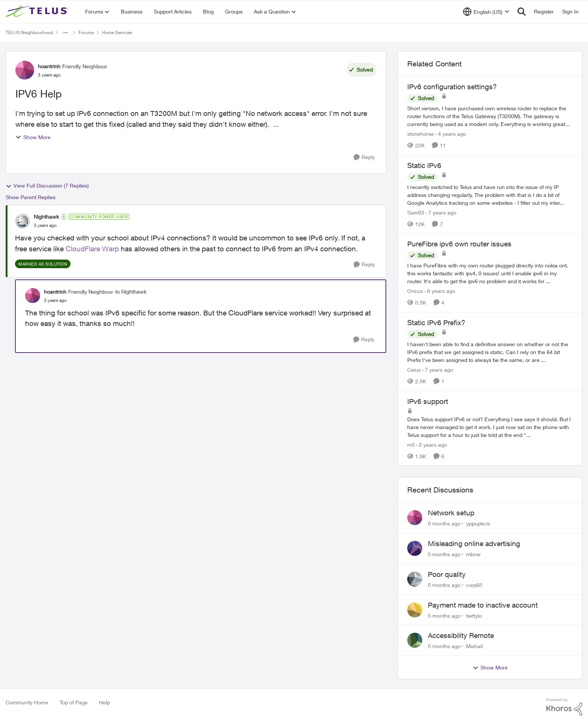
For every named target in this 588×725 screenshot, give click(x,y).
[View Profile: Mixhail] (415, 640)
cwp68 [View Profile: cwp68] (474, 585)
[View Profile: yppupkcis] (415, 518)
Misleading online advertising (474, 543)
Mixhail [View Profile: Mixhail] (474, 646)
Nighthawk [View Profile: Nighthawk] (46, 217)
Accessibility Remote (461, 635)
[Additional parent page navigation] (66, 33)
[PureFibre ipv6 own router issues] (490, 273)
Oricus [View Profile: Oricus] (415, 291)
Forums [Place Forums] (86, 32)
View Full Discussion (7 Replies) (47, 186)
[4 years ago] (451, 134)
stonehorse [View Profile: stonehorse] (421, 134)
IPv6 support (428, 401)
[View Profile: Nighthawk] (22, 221)
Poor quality (447, 574)
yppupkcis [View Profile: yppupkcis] (478, 523)
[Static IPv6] (490, 194)
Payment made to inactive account (483, 605)
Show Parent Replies (31, 197)
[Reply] (364, 157)
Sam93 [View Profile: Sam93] (416, 212)
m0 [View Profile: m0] (411, 444)
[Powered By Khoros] (564, 707)
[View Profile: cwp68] (415, 579)
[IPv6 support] (490, 427)
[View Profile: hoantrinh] (25, 70)
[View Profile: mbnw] (415, 548)
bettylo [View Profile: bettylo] (474, 615)
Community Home (27, 702)
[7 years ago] (441, 212)
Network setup (451, 513)
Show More (33, 137)
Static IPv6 (424, 165)
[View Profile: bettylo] (415, 610)
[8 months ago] (444, 523)
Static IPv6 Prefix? (436, 323)
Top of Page (74, 702)
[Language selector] (486, 12)
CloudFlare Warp (92, 249)
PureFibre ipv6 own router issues (459, 244)
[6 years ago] (440, 291)
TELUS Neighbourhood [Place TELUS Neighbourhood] (29, 32)
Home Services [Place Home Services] (117, 32)
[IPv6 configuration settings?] (490, 116)
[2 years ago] (432, 444)
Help (104, 702)
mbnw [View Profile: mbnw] (473, 554)
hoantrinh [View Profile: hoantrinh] (49, 66)
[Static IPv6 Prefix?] (490, 352)
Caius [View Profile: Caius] (414, 370)
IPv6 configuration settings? (452, 87)
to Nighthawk (131, 292)
